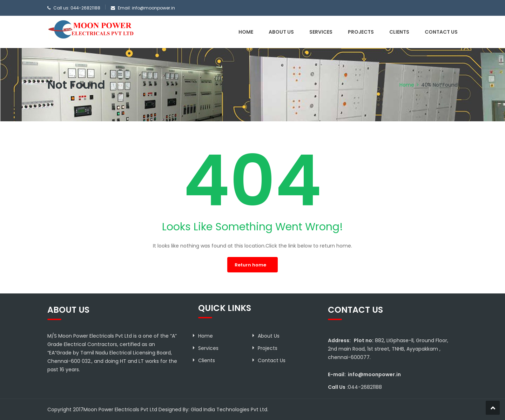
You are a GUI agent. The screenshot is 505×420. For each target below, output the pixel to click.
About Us (281, 32)
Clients (399, 32)
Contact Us (441, 32)
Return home (250, 265)
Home (246, 32)
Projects (361, 32)
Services (321, 32)
